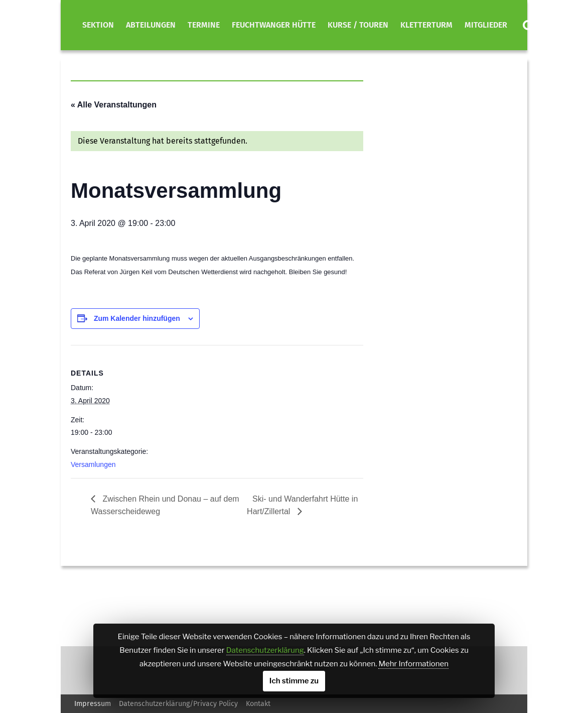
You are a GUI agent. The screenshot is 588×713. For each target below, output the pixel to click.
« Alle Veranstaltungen (114, 105)
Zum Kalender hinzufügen (137, 318)
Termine (204, 25)
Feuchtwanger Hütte (274, 25)
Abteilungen (151, 25)
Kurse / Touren (358, 25)
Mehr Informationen (413, 664)
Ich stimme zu (294, 681)
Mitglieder (486, 25)
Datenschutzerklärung (265, 650)
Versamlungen (93, 464)
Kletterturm (426, 25)
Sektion (98, 25)
